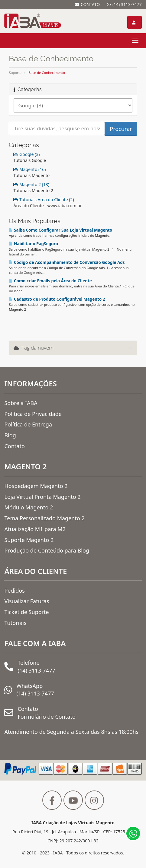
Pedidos (14, 591)
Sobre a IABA (21, 403)
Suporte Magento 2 (29, 540)
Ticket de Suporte (26, 612)
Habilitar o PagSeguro (33, 244)
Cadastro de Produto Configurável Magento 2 (57, 299)
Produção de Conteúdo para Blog (47, 550)
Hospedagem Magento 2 (36, 486)
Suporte (15, 73)
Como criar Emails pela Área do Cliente (50, 281)
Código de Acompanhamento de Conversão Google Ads (67, 262)
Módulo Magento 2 (29, 507)
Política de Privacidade (33, 414)
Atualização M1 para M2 (35, 529)
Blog (10, 435)
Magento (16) (29, 169)
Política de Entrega (28, 424)
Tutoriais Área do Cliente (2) (44, 200)
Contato (14, 446)
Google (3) (26, 154)
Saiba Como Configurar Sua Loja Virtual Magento (60, 230)
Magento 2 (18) (31, 184)
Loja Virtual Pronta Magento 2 (42, 497)
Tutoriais (15, 623)
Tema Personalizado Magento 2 (44, 518)
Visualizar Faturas (27, 601)
